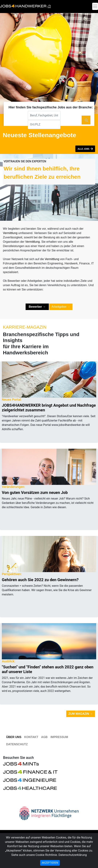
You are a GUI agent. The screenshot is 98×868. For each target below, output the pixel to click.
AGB (44, 737)
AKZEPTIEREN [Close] (50, 863)
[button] (85, 149)
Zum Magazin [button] (81, 714)
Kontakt (31, 737)
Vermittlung (10, 233)
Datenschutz (17, 744)
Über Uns (14, 737)
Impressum (59, 737)
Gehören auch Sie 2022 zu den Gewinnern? (40, 580)
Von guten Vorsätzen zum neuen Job (35, 493)
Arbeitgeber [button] (61, 307)
